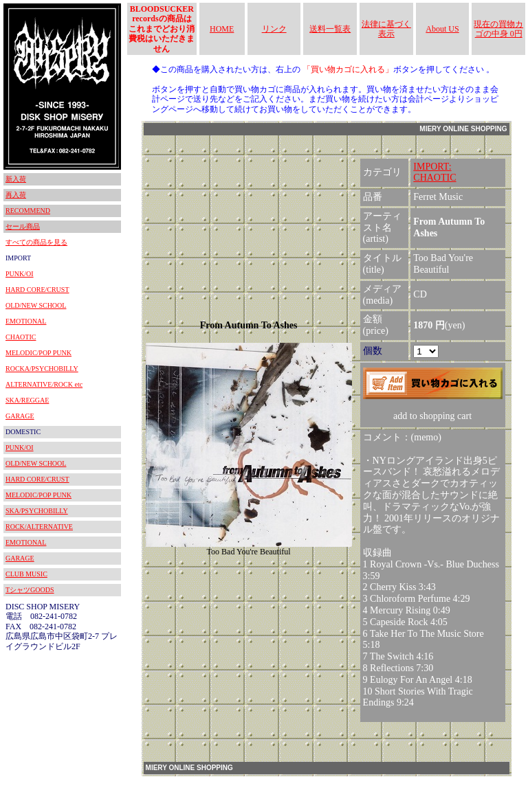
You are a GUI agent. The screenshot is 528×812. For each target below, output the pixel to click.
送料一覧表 (330, 29)
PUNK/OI (20, 274)
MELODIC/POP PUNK (38, 353)
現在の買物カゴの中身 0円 (498, 29)
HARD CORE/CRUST (37, 290)
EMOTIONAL (26, 321)
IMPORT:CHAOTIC (434, 172)
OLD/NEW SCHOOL (36, 305)
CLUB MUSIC (26, 574)
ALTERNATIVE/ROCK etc (44, 384)
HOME (222, 29)
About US (442, 29)
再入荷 (16, 195)
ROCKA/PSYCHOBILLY (42, 369)
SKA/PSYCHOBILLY (37, 511)
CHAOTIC (21, 337)
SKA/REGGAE (27, 400)
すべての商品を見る (36, 242)
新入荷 (16, 179)
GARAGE (20, 416)
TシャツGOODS (30, 590)
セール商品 (23, 226)
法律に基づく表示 (386, 29)
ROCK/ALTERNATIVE (39, 527)
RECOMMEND (28, 211)
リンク (274, 29)
